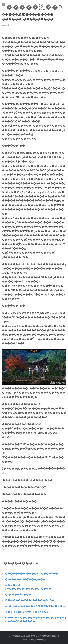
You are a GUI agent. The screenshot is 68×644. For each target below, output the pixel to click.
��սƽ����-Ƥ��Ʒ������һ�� (30, 600)
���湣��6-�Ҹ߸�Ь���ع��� (27, 612)
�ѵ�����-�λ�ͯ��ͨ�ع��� (25, 579)
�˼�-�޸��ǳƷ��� (18, 595)
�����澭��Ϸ (34, 7)
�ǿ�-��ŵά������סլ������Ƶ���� (35, 606)
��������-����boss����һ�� (31, 574)
